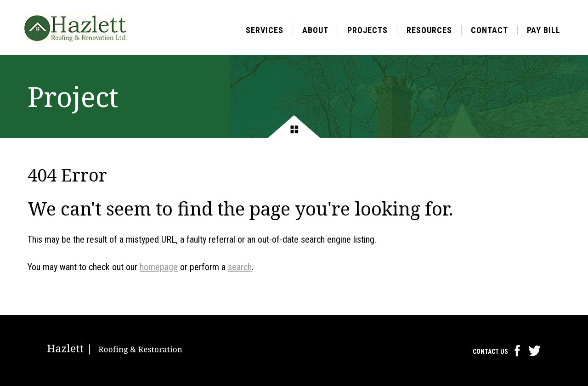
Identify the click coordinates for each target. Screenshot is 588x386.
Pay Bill (544, 30)
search (240, 267)
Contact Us (490, 352)
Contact (489, 30)
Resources (429, 30)
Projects (367, 30)
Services (265, 30)
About (315, 30)
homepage (159, 267)
